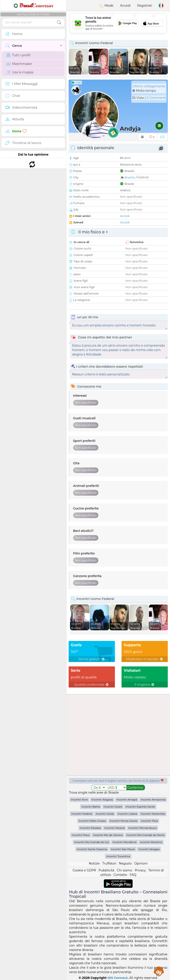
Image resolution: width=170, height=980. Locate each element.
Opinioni (141, 863)
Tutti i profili (18, 55)
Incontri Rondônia (124, 842)
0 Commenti (156, 98)
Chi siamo (125, 870)
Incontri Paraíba (90, 828)
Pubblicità (106, 870)
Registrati (145, 6)
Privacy (140, 870)
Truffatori (109, 863)
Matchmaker (19, 64)
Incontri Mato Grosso (92, 821)
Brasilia (130, 177)
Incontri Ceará (113, 807)
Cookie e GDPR (84, 870)
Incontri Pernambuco (142, 828)
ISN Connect (118, 978)
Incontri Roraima (151, 842)
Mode (106, 6)
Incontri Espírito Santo (140, 807)
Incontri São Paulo (123, 849)
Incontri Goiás (105, 814)
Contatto (120, 875)
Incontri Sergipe (149, 849)
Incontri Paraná (114, 828)
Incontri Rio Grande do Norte (146, 835)
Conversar (33, 6)
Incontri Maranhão (153, 814)
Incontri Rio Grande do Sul (92, 842)
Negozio (125, 863)
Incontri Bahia (91, 807)
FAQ (133, 875)
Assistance (159, 971)
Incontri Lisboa (127, 814)
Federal (143, 177)
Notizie (94, 863)
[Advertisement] (118, 23)
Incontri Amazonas (153, 799)
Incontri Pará (149, 821)
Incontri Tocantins (118, 856)
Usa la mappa (20, 72)
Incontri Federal (82, 814)
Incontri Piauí (81, 835)
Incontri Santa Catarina (92, 849)
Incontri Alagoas (102, 799)
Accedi (125, 6)
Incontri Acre (79, 799)
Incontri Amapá (127, 799)
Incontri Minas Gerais (124, 821)
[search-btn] (59, 22)
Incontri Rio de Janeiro (108, 835)
